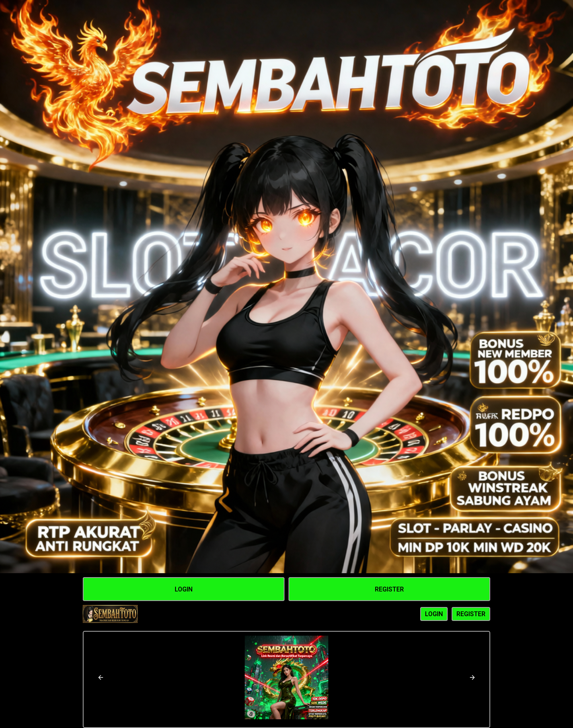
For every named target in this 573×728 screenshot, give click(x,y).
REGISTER (471, 614)
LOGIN (434, 614)
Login (184, 589)
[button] (101, 677)
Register (389, 589)
